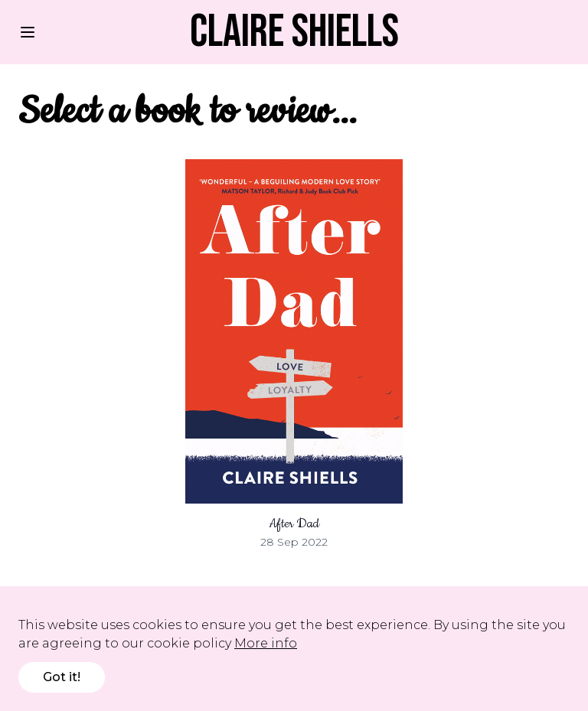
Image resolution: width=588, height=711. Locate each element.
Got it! (62, 677)
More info (266, 643)
